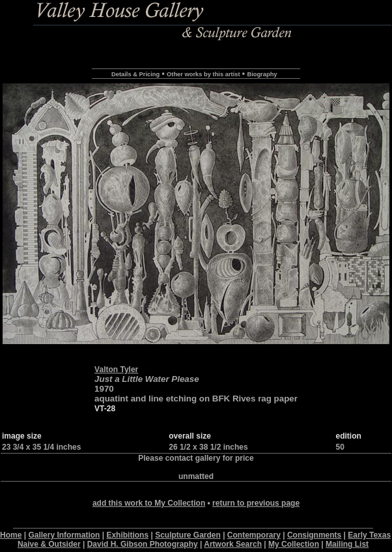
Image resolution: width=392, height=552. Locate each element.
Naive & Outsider (49, 544)
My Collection (294, 544)
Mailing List (347, 544)
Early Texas (369, 535)
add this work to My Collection (149, 503)
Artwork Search (233, 544)
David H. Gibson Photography (143, 544)
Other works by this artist (203, 74)
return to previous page (256, 503)
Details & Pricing (135, 74)
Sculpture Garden (188, 535)
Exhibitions (127, 535)
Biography (262, 74)
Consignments (314, 535)
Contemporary (254, 535)
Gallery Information (64, 535)
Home (11, 535)
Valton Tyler (116, 370)
